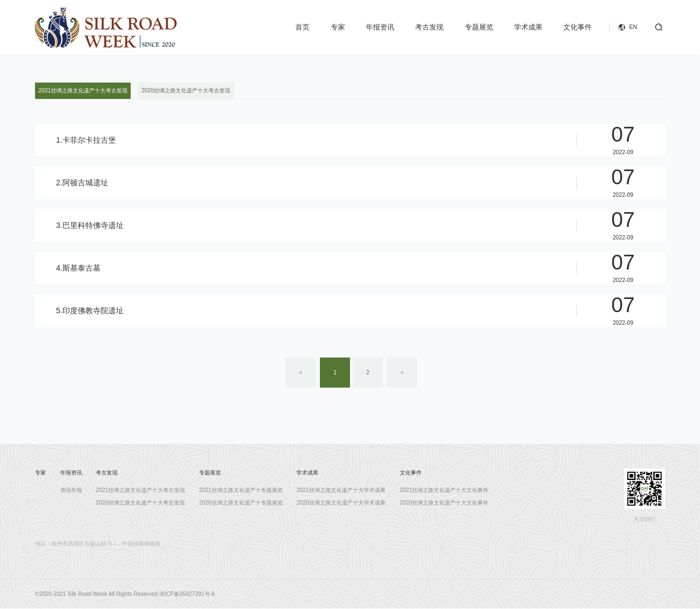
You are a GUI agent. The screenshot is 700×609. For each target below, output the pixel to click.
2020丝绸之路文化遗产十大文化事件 (444, 503)
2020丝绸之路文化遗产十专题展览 (241, 503)
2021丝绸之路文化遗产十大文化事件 (444, 490)
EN (633, 27)
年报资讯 (380, 27)
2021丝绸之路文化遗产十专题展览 (241, 490)
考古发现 (429, 27)
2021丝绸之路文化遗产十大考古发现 (83, 90)
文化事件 (577, 27)
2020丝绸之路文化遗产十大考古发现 (186, 90)
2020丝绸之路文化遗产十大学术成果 (341, 503)
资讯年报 (71, 490)
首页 (302, 27)
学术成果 (528, 27)
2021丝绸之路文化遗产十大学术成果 (341, 490)
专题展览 (479, 27)
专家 (338, 27)
